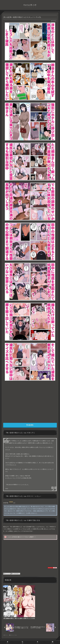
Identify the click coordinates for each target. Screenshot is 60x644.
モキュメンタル (7, 574)
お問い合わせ (35, 635)
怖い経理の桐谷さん (16, 574)
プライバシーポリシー (27, 635)
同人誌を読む (30, 425)
